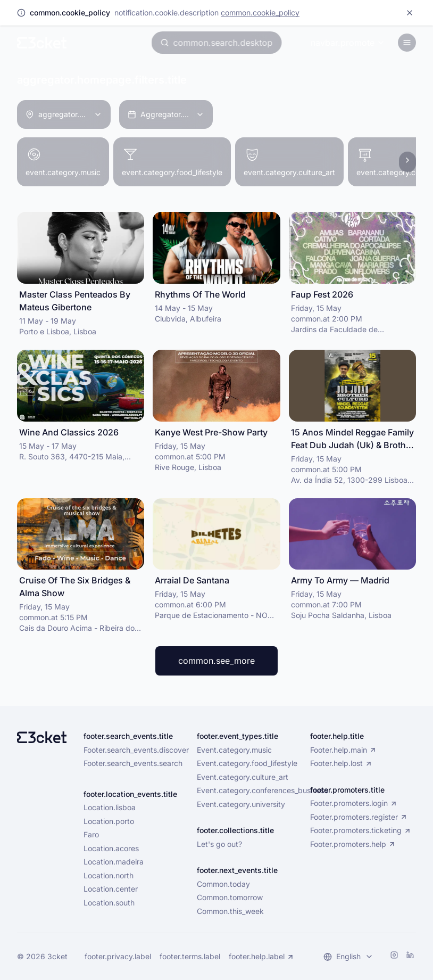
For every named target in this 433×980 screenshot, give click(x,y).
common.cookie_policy (260, 13)
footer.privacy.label (118, 956)
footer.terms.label (190, 956)
